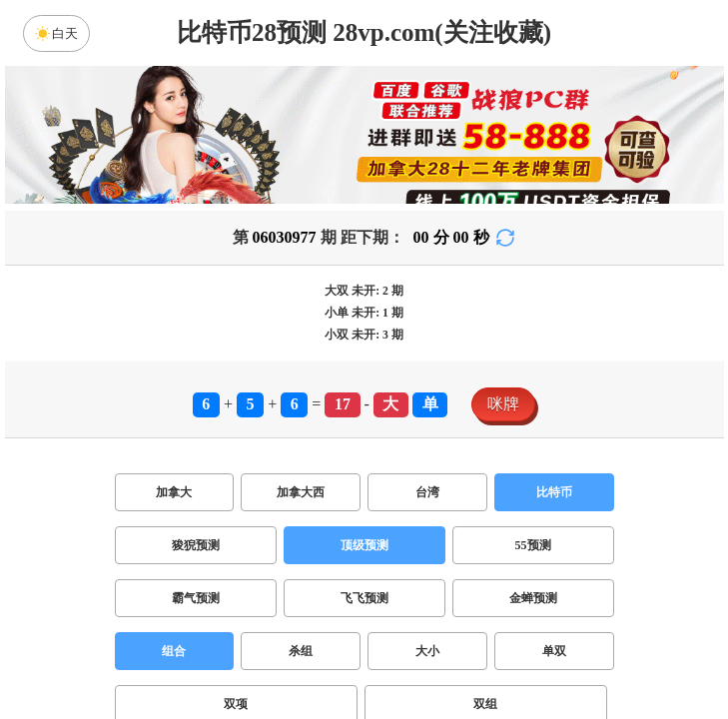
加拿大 (174, 492)
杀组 (301, 651)
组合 (174, 651)
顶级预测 (364, 545)
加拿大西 (301, 492)
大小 (427, 651)
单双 (554, 651)
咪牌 (503, 404)
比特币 (554, 492)
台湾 (427, 492)
